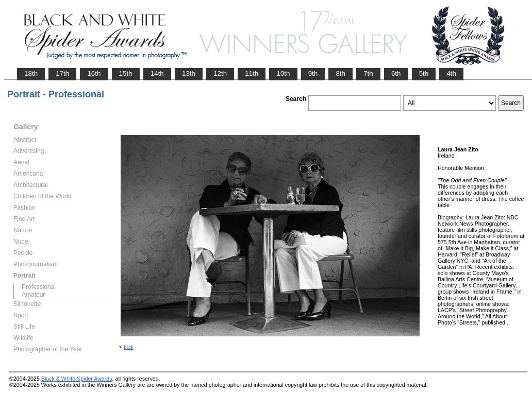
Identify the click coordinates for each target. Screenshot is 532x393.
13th (189, 73)
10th (283, 73)
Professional (39, 287)
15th (126, 73)
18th (31, 73)
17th (62, 73)
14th (157, 73)
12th (220, 73)
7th (368, 73)
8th (340, 73)
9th (313, 73)
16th (94, 73)
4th (451, 73)
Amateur (33, 295)
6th (396, 73)
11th (252, 73)
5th (424, 73)
